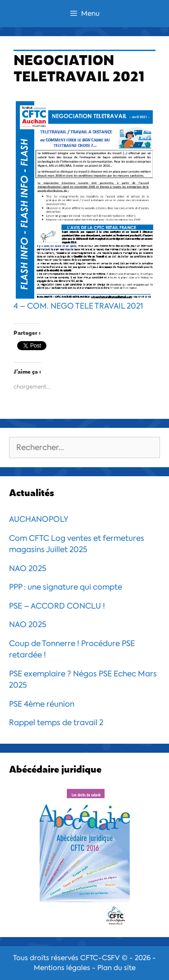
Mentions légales (62, 968)
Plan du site (116, 968)
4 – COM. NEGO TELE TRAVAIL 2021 (84, 205)
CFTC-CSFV (100, 958)
